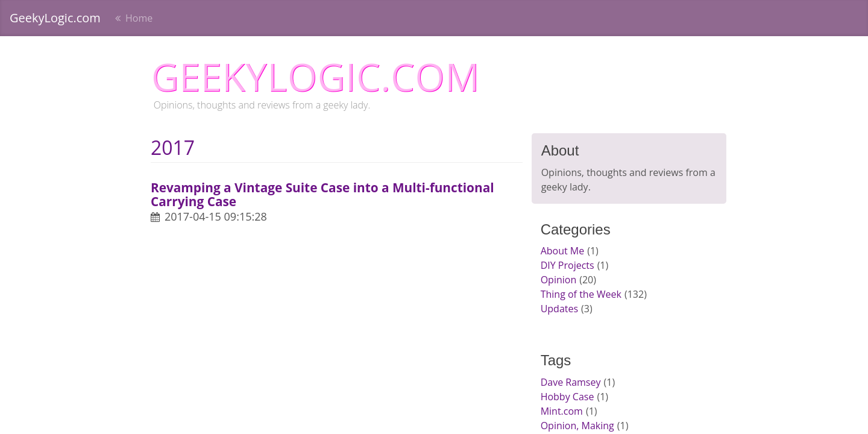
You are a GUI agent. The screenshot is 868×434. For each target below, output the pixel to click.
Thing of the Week (581, 294)
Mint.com (562, 411)
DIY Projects (568, 265)
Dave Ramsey (571, 382)
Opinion (559, 280)
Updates (559, 309)
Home (138, 18)
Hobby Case (568, 397)
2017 (173, 147)
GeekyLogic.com (55, 18)
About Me (563, 251)
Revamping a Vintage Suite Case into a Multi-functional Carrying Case (322, 194)
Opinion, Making (577, 426)
